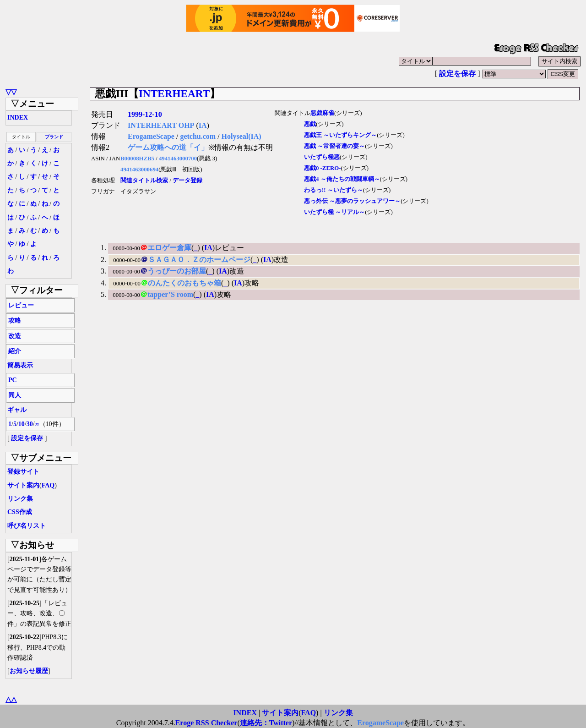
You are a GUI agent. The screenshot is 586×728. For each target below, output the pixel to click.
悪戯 (310, 124)
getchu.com (198, 136)
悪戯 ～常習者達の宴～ (334, 146)
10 (22, 424)
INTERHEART (174, 93)
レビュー (21, 305)
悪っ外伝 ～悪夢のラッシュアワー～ (352, 201)
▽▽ (11, 92)
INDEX (18, 118)
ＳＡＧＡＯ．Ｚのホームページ (199, 260)
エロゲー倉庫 (169, 248)
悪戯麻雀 (322, 113)
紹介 (15, 351)
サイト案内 (23, 485)
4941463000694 (139, 170)
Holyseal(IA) (241, 136)
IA (203, 125)
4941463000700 (178, 159)
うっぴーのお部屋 (177, 271)
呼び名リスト (27, 526)
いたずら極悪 (322, 157)
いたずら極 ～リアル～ (334, 212)
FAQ (48, 485)
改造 (15, 336)
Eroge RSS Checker (206, 723)
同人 (15, 395)
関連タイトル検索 (144, 181)
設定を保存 (457, 74)
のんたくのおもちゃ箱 (184, 283)
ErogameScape (151, 136)
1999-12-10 (145, 114)
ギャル (17, 410)
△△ (11, 699)
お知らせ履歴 (29, 671)
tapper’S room (170, 294)
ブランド (54, 137)
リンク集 (20, 499)
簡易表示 (20, 365)
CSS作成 (20, 512)
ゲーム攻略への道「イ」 (168, 147)
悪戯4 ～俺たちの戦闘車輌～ (342, 179)
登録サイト (23, 472)
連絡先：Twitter (266, 723)
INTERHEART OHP (161, 125)
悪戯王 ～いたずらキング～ (340, 135)
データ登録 (187, 181)
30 (30, 424)
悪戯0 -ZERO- (322, 168)
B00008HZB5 (137, 159)
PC (13, 380)
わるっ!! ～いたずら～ (334, 190)
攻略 (15, 320)
